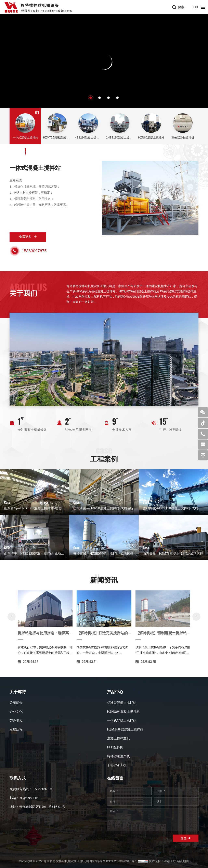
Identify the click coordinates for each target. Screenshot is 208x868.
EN (195, 7)
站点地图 (183, 861)
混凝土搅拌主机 (118, 738)
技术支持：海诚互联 (162, 861)
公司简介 (16, 703)
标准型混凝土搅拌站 (122, 703)
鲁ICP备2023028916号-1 (120, 861)
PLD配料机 (115, 747)
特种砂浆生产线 (118, 756)
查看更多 (25, 237)
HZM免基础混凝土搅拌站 (125, 729)
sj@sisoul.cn (29, 798)
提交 (184, 838)
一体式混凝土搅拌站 (35, 168)
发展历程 (16, 729)
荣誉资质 (16, 720)
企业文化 (16, 712)
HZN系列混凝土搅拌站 (123, 712)
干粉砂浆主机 (117, 765)
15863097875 (34, 251)
